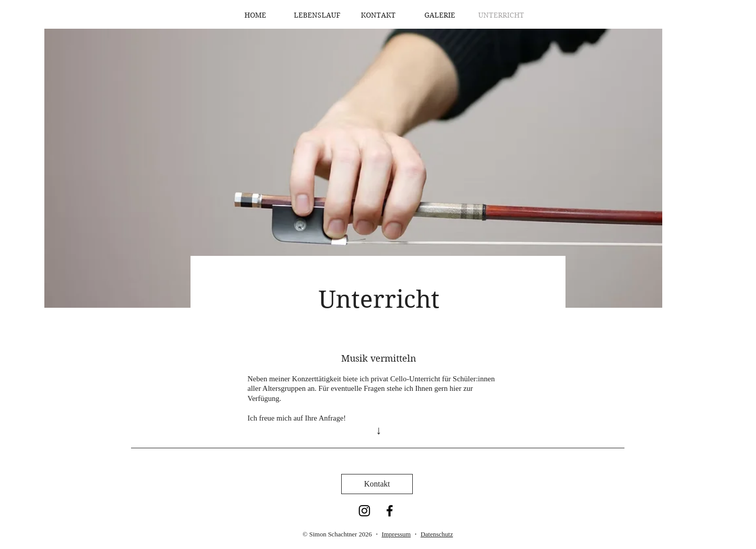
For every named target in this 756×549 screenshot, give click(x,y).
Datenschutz (436, 534)
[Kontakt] (377, 484)
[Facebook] (390, 511)
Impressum (396, 534)
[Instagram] (364, 511)
